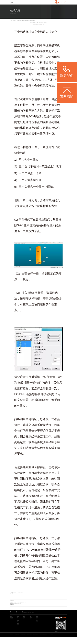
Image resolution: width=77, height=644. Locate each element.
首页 (24, 2)
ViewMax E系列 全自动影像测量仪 (18, 642)
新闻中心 (35, 2)
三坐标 (19, 32)
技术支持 (40, 2)
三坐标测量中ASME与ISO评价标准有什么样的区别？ (23, 593)
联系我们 (52, 2)
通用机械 (18, 625)
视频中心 (31, 624)
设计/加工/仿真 (19, 630)
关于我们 (48, 2)
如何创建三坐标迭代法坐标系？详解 (21, 604)
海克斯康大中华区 (38, 621)
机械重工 (18, 634)
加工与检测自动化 (19, 628)
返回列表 (63, 595)
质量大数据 (18, 631)
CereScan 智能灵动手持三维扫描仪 (49, 640)
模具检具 (18, 624)
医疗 (18, 623)
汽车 (18, 620)
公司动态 (24, 620)
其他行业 (18, 636)
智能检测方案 (12, 621)
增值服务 (44, 2)
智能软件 (12, 623)
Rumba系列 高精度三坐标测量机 (30, 640)
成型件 (18, 627)
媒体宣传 (24, 623)
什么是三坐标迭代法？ (18, 605)
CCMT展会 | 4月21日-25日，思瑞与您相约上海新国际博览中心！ (25, 601)
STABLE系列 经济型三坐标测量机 (20, 640)
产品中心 (27, 2)
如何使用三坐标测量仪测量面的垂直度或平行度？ (22, 594)
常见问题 (22, 20)
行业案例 (31, 2)
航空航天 (18, 633)
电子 (18, 621)
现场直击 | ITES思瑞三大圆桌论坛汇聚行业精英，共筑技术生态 (25, 603)
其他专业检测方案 (13, 624)
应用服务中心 (32, 621)
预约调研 (37, 626)
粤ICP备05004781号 (63, 635)
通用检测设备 (12, 620)
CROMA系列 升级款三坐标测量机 (40, 640)
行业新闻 (24, 621)
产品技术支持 (32, 620)
